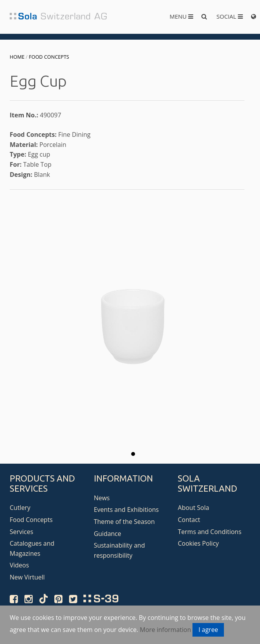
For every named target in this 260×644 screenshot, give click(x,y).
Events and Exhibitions (127, 510)
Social (230, 16)
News (102, 498)
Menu (181, 16)
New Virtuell (27, 577)
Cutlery (20, 508)
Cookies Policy (198, 543)
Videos (19, 565)
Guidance (108, 534)
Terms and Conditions (210, 532)
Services (22, 532)
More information (165, 630)
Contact (189, 520)
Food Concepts (49, 57)
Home (17, 57)
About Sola (193, 508)
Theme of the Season (124, 522)
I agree (208, 630)
